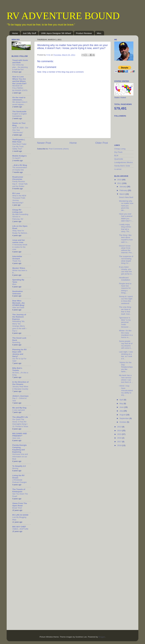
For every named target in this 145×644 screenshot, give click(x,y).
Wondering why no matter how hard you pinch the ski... (126, 206)
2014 (120, 431)
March (122, 194)
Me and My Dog (19, 408)
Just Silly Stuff (29, 33)
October (123, 422)
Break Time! (17, 508)
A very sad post (19, 410)
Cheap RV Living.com (17, 211)
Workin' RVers (19, 268)
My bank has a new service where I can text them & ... (126, 379)
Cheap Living (120, 149)
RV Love (16, 193)
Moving (15, 468)
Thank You (17, 261)
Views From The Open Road (20, 504)
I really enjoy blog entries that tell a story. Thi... (125, 228)
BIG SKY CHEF (19, 527)
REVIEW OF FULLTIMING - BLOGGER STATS (20, 88)
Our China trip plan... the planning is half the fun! (20, 67)
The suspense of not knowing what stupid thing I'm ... (126, 260)
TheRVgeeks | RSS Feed (19, 141)
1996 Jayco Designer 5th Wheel (56, 33)
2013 (120, 427)
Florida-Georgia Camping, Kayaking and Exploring (19, 449)
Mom (14, 284)
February (124, 190)
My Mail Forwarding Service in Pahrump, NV (20, 217)
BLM (116, 156)
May (122, 403)
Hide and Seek (18, 307)
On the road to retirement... (19, 99)
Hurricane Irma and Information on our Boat (20, 457)
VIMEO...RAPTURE (20, 529)
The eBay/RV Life (20, 417)
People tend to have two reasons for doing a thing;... (125, 288)
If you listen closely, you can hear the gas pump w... (126, 270)
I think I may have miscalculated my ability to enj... (126, 390)
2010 (120, 180)
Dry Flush (118, 152)
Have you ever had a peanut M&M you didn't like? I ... (126, 217)
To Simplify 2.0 (19, 466)
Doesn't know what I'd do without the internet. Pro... (126, 249)
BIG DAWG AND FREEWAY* (20, 435)
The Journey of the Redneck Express (19, 317)
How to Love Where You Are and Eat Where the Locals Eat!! (19, 80)
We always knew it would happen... (20, 103)
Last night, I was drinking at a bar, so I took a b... (126, 355)
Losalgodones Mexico (124, 162)
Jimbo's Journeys (20, 396)
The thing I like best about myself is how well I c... (126, 239)
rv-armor (118, 169)
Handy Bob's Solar (122, 166)
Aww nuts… (17, 438)
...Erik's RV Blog (20, 165)
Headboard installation (125, 279)
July (121, 411)
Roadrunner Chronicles (18, 178)
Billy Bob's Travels (17, 369)
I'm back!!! (16, 158)
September (124, 418)
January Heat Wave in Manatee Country (20, 388)
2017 (120, 442)
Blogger (102, 637)
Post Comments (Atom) (59, 149)
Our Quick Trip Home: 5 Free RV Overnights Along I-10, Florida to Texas (20, 423)
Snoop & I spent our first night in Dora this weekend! (126, 300)
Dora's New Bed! (126, 197)
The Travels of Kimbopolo (19, 490)
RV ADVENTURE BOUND (63, 16)
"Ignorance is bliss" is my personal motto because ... (125, 322)
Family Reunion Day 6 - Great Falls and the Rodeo (20, 184)
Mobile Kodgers (19, 156)
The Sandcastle (19, 112)
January (123, 187)
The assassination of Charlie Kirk (20, 169)
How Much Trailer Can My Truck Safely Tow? (19, 146)
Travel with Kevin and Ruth (20, 61)
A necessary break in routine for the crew (20, 247)
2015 (120, 434)
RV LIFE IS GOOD (20, 515)
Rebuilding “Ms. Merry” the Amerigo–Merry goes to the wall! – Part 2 (20, 326)
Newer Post (44, 143)
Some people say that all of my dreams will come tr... (126, 345)
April (122, 400)
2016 (120, 438)
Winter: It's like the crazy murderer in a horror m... (126, 334)
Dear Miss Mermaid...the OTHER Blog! (18, 303)
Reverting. (16, 342)
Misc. (99, 33)
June (122, 407)
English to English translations (20, 115)
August (123, 415)
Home (15, 33)
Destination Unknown (18, 292)
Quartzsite (119, 159)
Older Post (102, 143)
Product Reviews (84, 33)
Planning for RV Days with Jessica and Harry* (19, 353)
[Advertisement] (126, 494)
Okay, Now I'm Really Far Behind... (20, 232)
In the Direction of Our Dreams (20, 383)
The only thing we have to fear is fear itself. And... (125, 311)
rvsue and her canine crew (19, 241)
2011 (120, 183)
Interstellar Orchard (17, 258)
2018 (120, 445)
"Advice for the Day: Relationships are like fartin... (126, 367)
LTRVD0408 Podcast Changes (19, 481)
